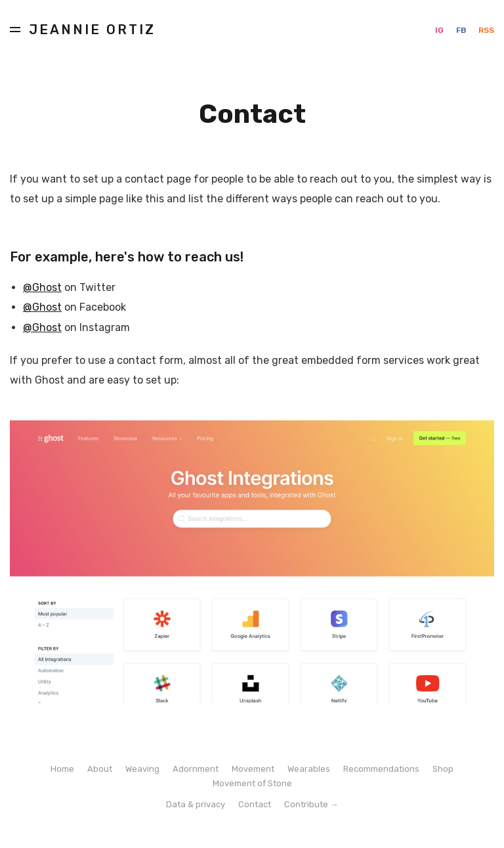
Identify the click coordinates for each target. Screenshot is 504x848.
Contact (255, 804)
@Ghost (42, 287)
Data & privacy (196, 804)
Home (62, 769)
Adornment (196, 769)
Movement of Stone (252, 783)
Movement (253, 769)
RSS (486, 30)
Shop (443, 769)
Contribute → (311, 804)
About (100, 769)
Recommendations (381, 769)
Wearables (309, 769)
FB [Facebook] (462, 30)
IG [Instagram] (440, 30)
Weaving (142, 769)
